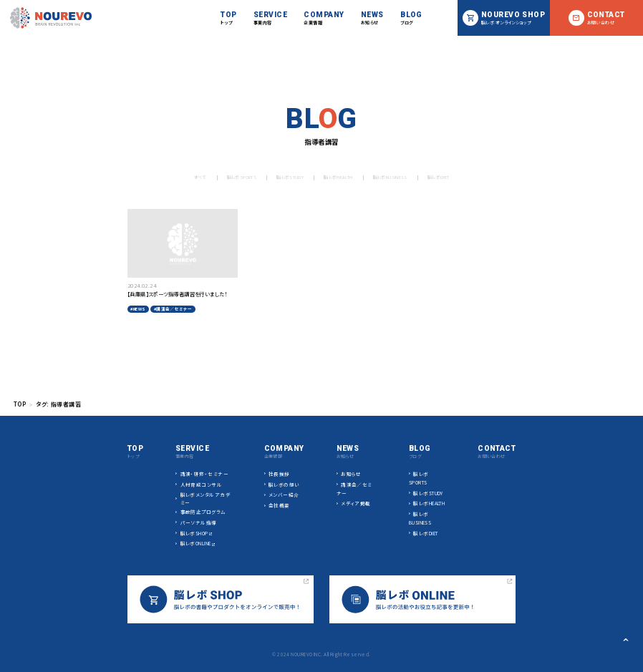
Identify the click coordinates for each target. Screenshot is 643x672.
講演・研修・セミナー (205, 474)
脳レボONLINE (196, 543)
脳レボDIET (456, 177)
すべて (180, 177)
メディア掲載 (356, 503)
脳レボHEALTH (337, 177)
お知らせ (351, 474)
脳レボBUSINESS (399, 177)
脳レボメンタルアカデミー (206, 498)
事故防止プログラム (203, 512)
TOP (20, 404)
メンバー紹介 (284, 495)
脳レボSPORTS (226, 177)
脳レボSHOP (194, 533)
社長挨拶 (279, 474)
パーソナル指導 (199, 522)
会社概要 (279, 505)
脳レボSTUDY (282, 177)
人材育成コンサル (202, 484)
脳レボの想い (284, 484)
